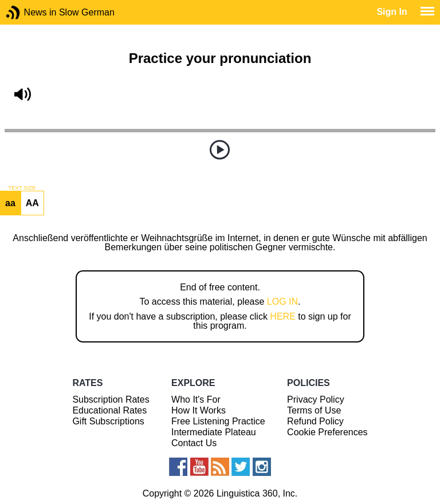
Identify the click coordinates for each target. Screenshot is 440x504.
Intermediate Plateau (214, 432)
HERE (282, 316)
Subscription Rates (111, 399)
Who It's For (196, 399)
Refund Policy (315, 421)
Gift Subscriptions (108, 421)
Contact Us (194, 443)
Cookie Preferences (327, 432)
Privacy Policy (316, 399)
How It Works (199, 410)
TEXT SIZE (22, 188)
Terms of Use (314, 410)
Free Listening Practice (218, 421)
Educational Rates (109, 410)
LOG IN (282, 302)
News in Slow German (30, 12)
